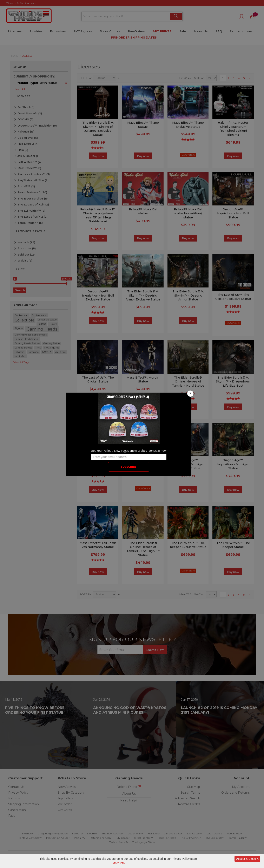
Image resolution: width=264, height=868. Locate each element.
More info (119, 863)
